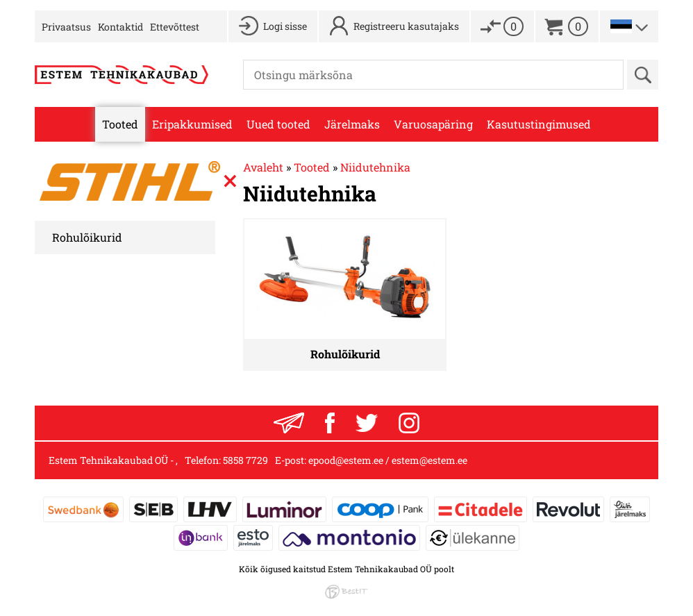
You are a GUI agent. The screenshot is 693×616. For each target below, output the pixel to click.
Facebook (330, 423)
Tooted (120, 124)
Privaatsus (66, 27)
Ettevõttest (175, 27)
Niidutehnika (375, 167)
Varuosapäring (433, 124)
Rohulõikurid (87, 237)
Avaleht (263, 167)
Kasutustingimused (539, 124)
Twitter (367, 423)
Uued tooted (278, 124)
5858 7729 (245, 460)
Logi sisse (285, 26)
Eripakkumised (192, 124)
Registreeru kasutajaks (406, 26)
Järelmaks (352, 124)
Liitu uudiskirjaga (289, 423)
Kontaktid (120, 27)
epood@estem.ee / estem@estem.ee (388, 460)
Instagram (409, 423)
